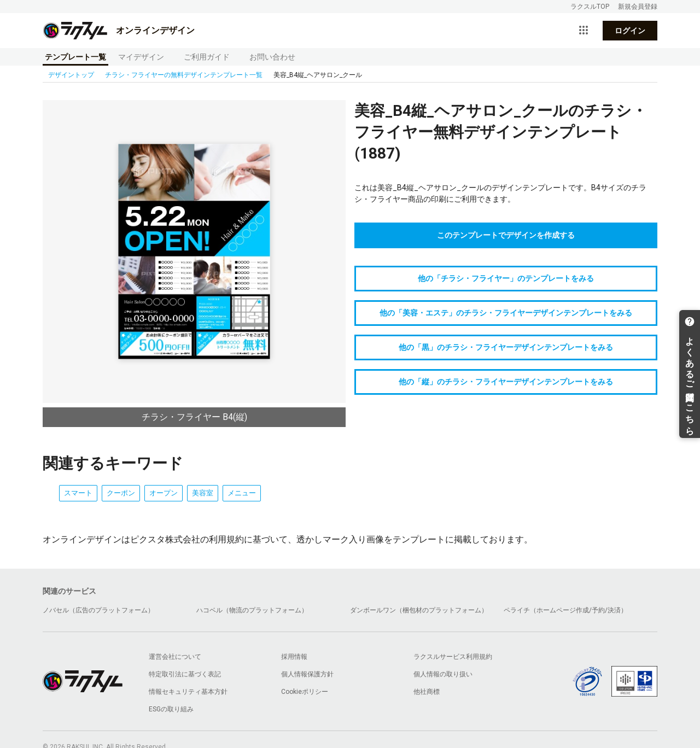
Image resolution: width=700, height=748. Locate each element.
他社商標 (427, 692)
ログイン (630, 31)
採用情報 (294, 657)
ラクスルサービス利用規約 (453, 657)
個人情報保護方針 (307, 674)
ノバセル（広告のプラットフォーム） (98, 610)
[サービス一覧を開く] (584, 31)
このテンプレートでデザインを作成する (506, 235)
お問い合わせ (272, 57)
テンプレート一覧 (75, 57)
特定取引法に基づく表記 (185, 674)
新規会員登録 (638, 7)
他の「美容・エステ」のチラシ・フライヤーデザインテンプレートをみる (506, 313)
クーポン (121, 493)
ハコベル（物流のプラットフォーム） (252, 610)
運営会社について (175, 657)
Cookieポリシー (305, 692)
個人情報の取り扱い (443, 674)
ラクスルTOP (590, 7)
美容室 (203, 493)
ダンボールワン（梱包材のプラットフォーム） (419, 610)
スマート (78, 493)
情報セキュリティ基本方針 (188, 692)
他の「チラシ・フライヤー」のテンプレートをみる (506, 278)
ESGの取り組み (171, 709)
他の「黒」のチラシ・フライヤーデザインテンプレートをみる (506, 347)
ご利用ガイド (207, 57)
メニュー (242, 493)
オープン (164, 493)
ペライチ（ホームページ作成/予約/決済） (565, 610)
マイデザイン (141, 57)
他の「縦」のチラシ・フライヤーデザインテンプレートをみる (506, 382)
